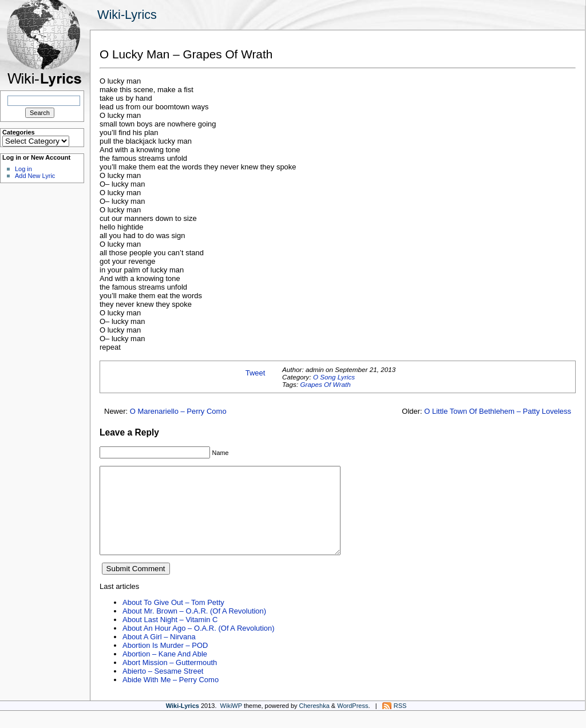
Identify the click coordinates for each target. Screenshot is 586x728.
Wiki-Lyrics (127, 15)
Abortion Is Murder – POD (165, 662)
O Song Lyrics (334, 377)
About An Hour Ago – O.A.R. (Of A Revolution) (199, 645)
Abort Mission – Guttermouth (170, 680)
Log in (23, 169)
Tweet (256, 373)
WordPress (353, 723)
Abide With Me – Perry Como (171, 697)
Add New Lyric (35, 176)
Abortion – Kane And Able (165, 671)
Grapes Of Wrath (325, 384)
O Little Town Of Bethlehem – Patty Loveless (498, 411)
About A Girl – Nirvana (159, 654)
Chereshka (314, 723)
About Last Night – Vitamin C (170, 637)
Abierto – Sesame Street (163, 688)
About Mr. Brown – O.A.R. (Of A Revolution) (194, 628)
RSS (400, 723)
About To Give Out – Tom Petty (173, 620)
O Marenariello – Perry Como (178, 411)
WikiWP (231, 723)
